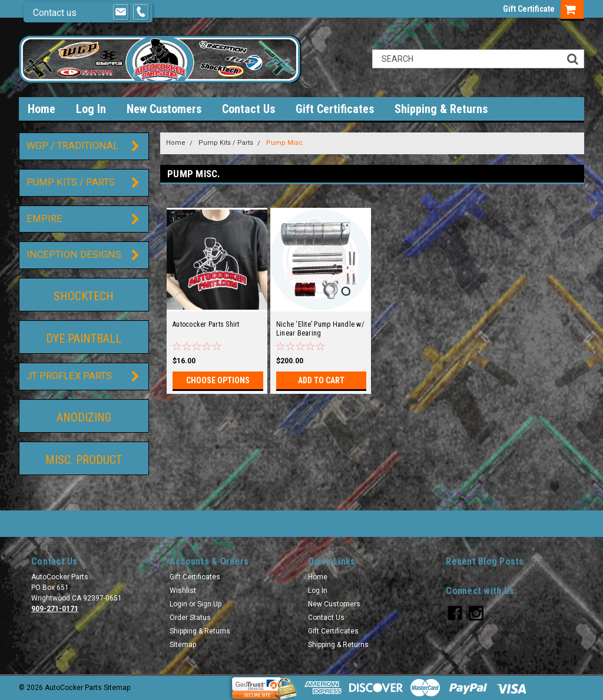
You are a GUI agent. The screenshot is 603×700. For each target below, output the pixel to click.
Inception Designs (74, 255)
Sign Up (209, 604)
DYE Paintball (84, 339)
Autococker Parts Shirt (206, 324)
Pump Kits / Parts (71, 182)
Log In (91, 109)
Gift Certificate (529, 9)
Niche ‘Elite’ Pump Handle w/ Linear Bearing (320, 329)
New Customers (164, 109)
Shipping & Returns (441, 109)
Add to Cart (321, 380)
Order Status (190, 618)
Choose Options (218, 380)
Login (178, 604)
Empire (44, 219)
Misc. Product (84, 460)
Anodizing (84, 417)
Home (42, 109)
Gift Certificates (335, 109)
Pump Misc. (285, 143)
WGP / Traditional (72, 146)
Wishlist (183, 590)
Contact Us (249, 109)
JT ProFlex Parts (69, 376)
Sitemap (183, 645)
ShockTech (84, 296)
